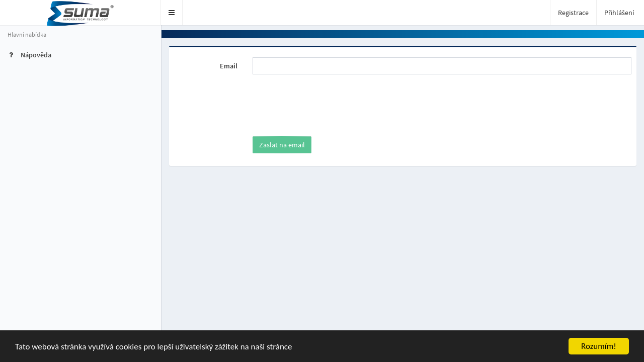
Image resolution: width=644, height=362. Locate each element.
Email (229, 66)
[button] (172, 13)
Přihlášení (619, 13)
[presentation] (327, 102)
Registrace (573, 13)
